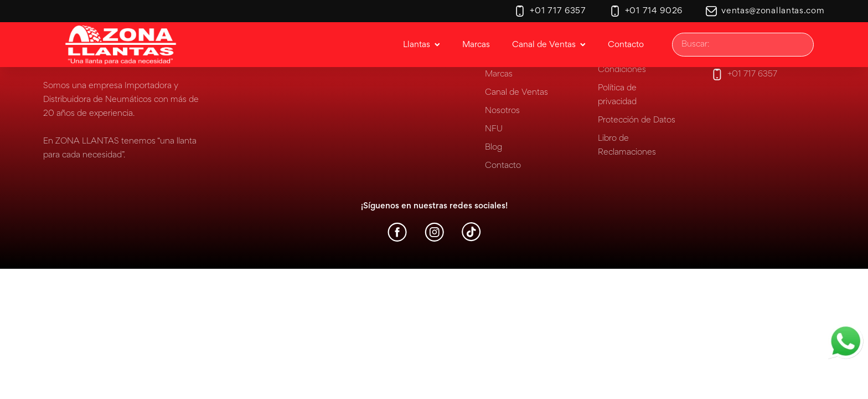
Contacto (503, 166)
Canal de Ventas (516, 93)
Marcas (499, 74)
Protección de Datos (637, 120)
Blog (494, 147)
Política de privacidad (617, 95)
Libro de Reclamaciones (627, 145)
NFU (494, 129)
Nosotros (502, 111)
